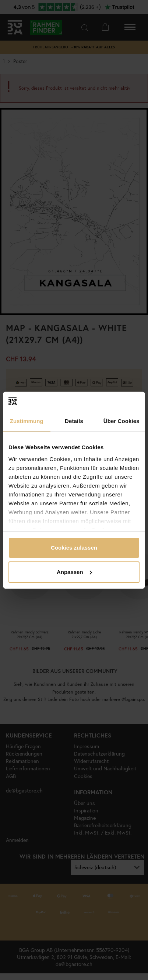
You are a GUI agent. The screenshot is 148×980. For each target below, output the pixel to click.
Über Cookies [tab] (121, 421)
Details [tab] (74, 421)
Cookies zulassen (74, 548)
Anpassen (74, 572)
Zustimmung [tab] (27, 421)
